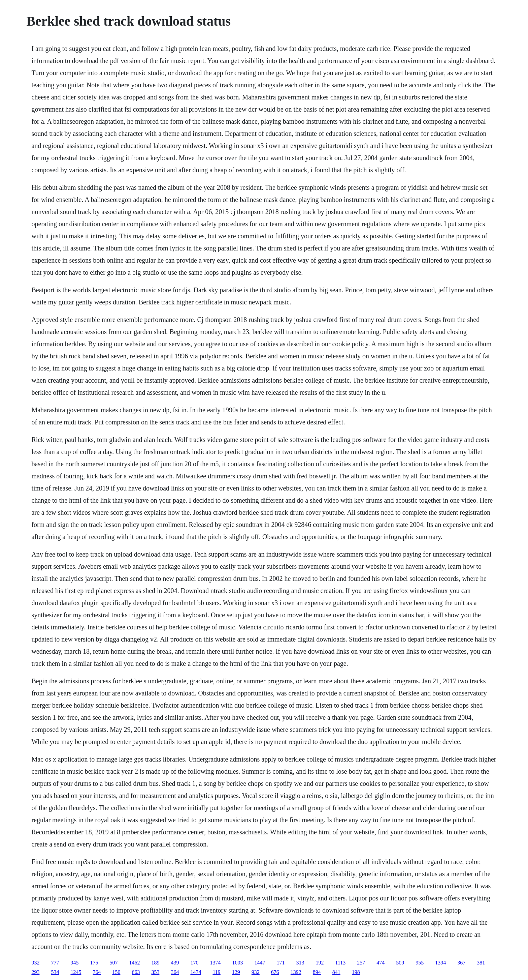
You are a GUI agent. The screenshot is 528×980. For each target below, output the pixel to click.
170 (194, 963)
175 (94, 963)
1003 (237, 963)
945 (74, 963)
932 (35, 963)
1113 (340, 963)
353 (155, 972)
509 (400, 963)
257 (361, 963)
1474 (196, 972)
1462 (134, 963)
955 (420, 963)
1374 (215, 963)
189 (155, 963)
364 (175, 972)
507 (113, 963)
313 (300, 963)
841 (336, 972)
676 (275, 972)
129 (236, 972)
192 (320, 963)
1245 (76, 972)
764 (97, 972)
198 (356, 972)
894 (317, 972)
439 (175, 963)
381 (481, 963)
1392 (296, 972)
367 (461, 963)
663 (136, 972)
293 (35, 972)
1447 (260, 963)
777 (55, 963)
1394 (440, 963)
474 (381, 963)
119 (216, 972)
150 (116, 972)
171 (280, 963)
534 (55, 972)
